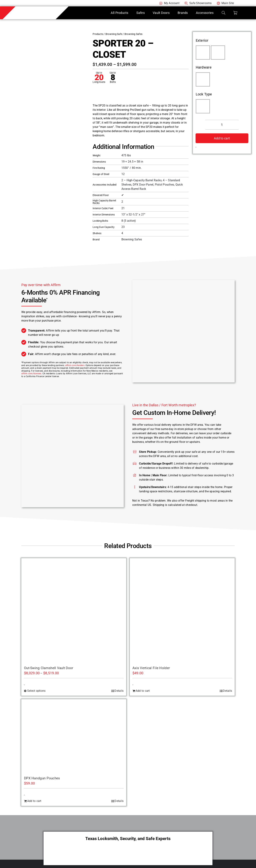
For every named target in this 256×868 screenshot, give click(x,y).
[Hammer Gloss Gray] (203, 53)
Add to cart (222, 138)
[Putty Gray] (218, 53)
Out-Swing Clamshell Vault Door (49, 668)
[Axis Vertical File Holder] (182, 611)
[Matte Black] (203, 79)
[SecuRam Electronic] (203, 106)
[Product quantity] (222, 125)
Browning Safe (114, 34)
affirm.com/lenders (75, 365)
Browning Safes (133, 34)
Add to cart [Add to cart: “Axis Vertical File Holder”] (143, 691)
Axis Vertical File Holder (151, 668)
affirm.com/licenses (31, 374)
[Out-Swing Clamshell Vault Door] (74, 611)
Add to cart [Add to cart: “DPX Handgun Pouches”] (34, 801)
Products (98, 34)
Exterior (202, 40)
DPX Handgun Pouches (42, 778)
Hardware (204, 67)
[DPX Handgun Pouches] (74, 736)
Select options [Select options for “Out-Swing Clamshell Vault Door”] (36, 691)
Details (119, 691)
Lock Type (204, 94)
